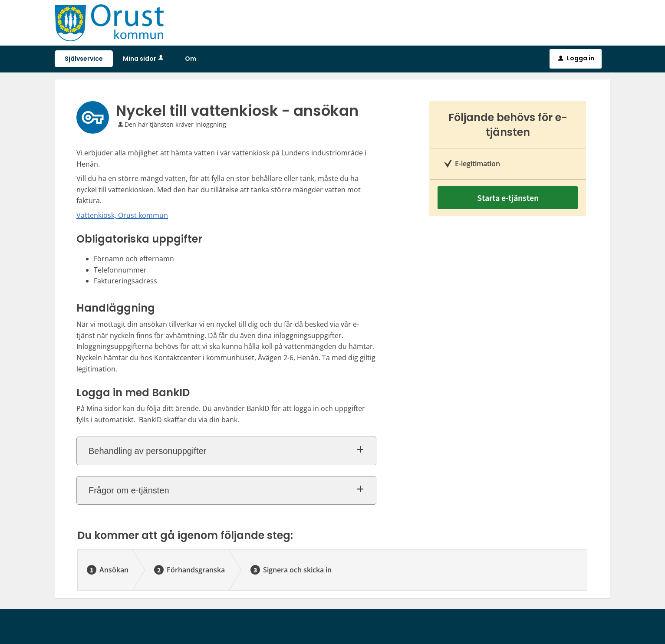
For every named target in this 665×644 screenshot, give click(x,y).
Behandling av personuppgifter (147, 451)
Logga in (576, 58)
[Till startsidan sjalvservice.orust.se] (109, 22)
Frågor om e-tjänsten (129, 490)
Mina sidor (144, 59)
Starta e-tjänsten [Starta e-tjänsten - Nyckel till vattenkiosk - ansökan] (508, 198)
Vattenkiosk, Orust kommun (122, 215)
